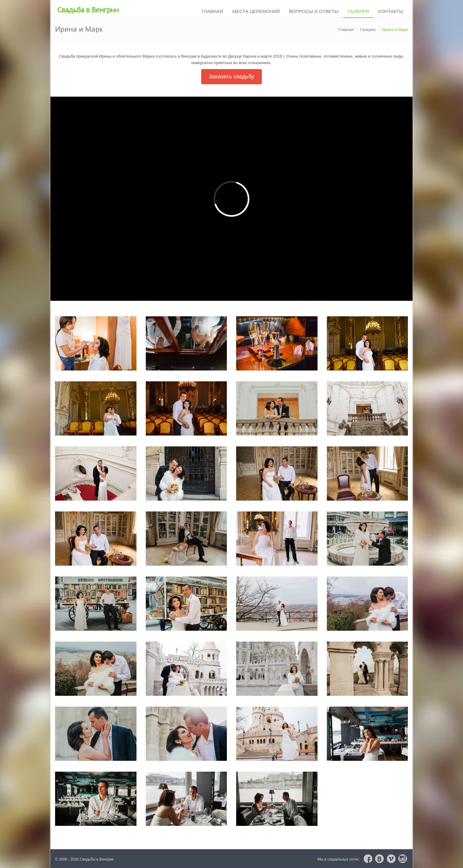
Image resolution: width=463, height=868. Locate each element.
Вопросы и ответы (314, 11)
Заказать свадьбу (232, 77)
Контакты (391, 11)
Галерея (358, 11)
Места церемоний (256, 11)
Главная (212, 11)
